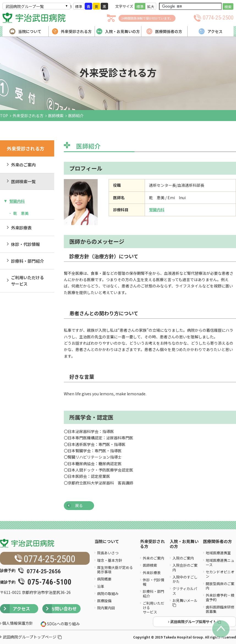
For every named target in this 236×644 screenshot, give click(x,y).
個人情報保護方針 (17, 623)
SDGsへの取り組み (63, 624)
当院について (107, 542)
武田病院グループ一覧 (25, 6)
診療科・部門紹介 (28, 261)
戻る (79, 505)
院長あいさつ (108, 553)
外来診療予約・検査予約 (220, 597)
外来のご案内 (23, 165)
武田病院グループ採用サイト (194, 622)
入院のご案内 (183, 558)
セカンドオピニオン (220, 574)
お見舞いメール (185, 602)
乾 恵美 (21, 213)
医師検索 (56, 116)
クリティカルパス (185, 591)
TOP (4, 116)
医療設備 (104, 601)
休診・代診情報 (25, 244)
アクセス (15, 609)
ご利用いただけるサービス (28, 281)
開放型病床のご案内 (220, 586)
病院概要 (104, 579)
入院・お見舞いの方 (184, 544)
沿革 (101, 586)
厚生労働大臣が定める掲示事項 (115, 570)
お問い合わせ (60, 609)
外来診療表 (21, 228)
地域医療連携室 (218, 553)
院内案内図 (106, 608)
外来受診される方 (28, 116)
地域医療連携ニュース (220, 562)
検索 (228, 7)
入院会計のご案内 (185, 567)
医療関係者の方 (217, 542)
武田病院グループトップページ (32, 637)
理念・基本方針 (110, 560)
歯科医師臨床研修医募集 (220, 609)
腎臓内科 (17, 201)
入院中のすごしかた (185, 579)
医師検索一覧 (23, 181)
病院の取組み (108, 594)
